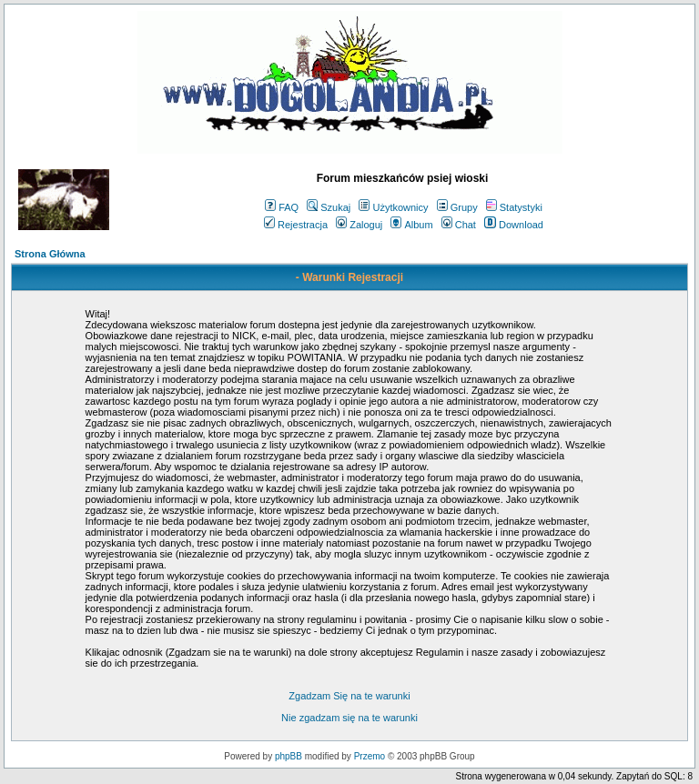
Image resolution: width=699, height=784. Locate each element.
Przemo (370, 756)
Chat (459, 225)
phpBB (289, 756)
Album (411, 225)
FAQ (282, 207)
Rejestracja (296, 225)
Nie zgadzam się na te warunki (349, 718)
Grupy (457, 207)
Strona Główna (50, 254)
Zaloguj (359, 225)
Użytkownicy (393, 207)
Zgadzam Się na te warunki (349, 696)
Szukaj (329, 207)
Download (514, 225)
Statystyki (514, 207)
